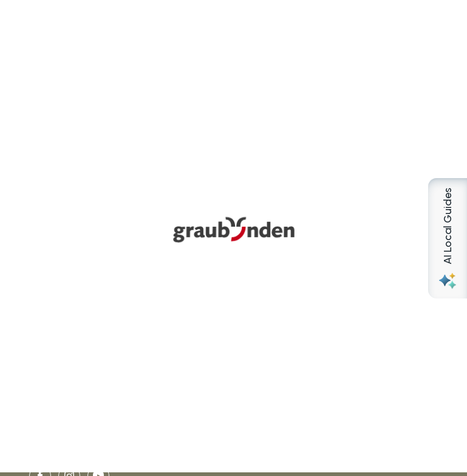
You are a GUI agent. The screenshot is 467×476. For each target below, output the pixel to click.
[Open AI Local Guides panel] (448, 238)
